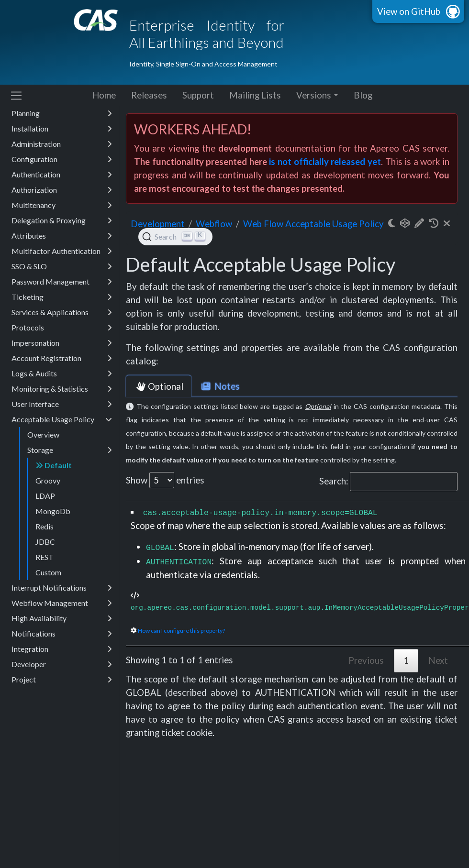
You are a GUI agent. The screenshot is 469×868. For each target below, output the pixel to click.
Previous (366, 660)
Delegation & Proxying (62, 220)
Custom (48, 572)
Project (62, 680)
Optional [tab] (159, 386)
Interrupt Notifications (62, 588)
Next (438, 660)
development (158, 224)
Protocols (62, 328)
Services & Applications (62, 312)
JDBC (45, 542)
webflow (214, 224)
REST (45, 557)
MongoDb (53, 511)
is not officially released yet (325, 162)
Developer (62, 664)
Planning (62, 113)
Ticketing (62, 297)
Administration (62, 144)
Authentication (62, 175)
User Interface (62, 404)
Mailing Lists (255, 95)
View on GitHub (409, 11)
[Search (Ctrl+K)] (175, 237)
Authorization (62, 190)
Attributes (62, 236)
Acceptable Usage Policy (62, 419)
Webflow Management (62, 603)
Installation (62, 129)
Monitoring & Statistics (62, 389)
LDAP (45, 496)
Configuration (62, 159)
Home (104, 95)
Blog (363, 95)
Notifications (62, 634)
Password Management (62, 282)
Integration (62, 649)
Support (198, 95)
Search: (388, 482)
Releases (149, 95)
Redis (45, 526)
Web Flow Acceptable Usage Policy (313, 224)
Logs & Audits (62, 374)
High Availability (62, 618)
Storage (70, 450)
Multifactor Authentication (62, 251)
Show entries (165, 480)
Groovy (48, 480)
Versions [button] (314, 95)
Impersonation (62, 343)
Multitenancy (62, 205)
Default (54, 465)
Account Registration (62, 358)
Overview (43, 434)
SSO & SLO (62, 266)
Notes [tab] (220, 386)
